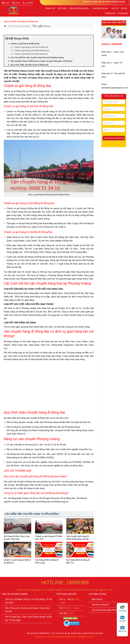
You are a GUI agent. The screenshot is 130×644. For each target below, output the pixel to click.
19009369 (117, 44)
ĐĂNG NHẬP (123, 13)
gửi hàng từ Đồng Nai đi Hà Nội (40, 257)
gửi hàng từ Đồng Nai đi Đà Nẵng (33, 208)
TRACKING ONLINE (101, 8)
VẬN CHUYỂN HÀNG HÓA (80, 8)
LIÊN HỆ (124, 8)
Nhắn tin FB (122, 629)
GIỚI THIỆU (62, 8)
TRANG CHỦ (50, 8)
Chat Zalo (122, 619)
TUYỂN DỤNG (110, 13)
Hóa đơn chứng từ (100, 605)
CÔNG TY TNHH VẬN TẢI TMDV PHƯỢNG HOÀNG (105, 2)
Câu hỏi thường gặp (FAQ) (104, 610)
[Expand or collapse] (91, 38)
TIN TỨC (115, 8)
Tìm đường (122, 609)
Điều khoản (97, 599)
